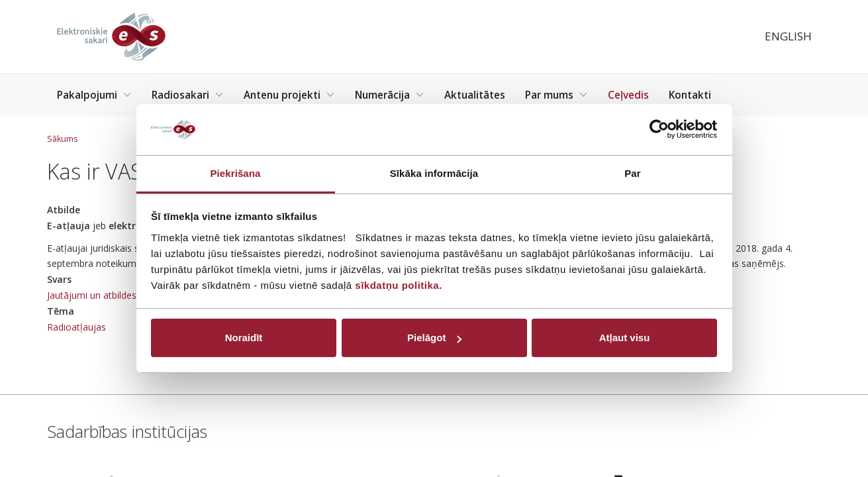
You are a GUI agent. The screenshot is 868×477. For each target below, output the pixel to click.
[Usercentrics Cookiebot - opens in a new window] (659, 129)
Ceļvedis (628, 95)
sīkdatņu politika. (399, 285)
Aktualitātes (475, 95)
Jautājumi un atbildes (92, 295)
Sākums (63, 139)
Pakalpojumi (94, 95)
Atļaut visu (625, 338)
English (788, 36)
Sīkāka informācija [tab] (434, 173)
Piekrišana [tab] (235, 173)
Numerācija (390, 95)
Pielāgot (434, 338)
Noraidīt (244, 338)
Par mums (556, 95)
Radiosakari (188, 95)
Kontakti (690, 95)
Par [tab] (633, 173)
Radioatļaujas (76, 327)
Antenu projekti (289, 95)
